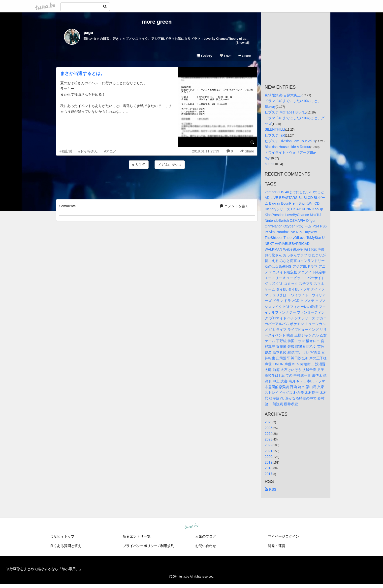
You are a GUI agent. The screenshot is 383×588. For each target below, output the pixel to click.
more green (157, 22)
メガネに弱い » (170, 165)
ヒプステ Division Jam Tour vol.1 (290, 141)
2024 (269, 434)
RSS (271, 489)
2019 (269, 462)
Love (225, 56)
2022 (269, 445)
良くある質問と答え (66, 546)
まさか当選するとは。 (83, 73)
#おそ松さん (88, 151)
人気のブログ (206, 536)
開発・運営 (277, 546)
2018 (269, 468)
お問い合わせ (206, 546)
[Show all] (243, 43)
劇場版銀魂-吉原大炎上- (283, 95)
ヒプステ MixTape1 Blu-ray (286, 112)
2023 (269, 439)
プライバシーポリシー (140, 546)
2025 (269, 428)
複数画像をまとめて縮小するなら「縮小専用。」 (44, 569)
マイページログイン (284, 536)
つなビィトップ (62, 536)
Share (244, 56)
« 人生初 (139, 165)
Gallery (204, 56)
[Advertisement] (157, 183)
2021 (269, 451)
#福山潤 (66, 151)
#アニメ (110, 151)
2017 (269, 474)
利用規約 (167, 546)
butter (269, 164)
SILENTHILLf (275, 129)
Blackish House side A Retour (287, 147)
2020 (269, 457)
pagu (88, 33)
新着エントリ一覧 (137, 536)
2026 (269, 422)
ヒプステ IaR (275, 135)
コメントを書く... (236, 206)
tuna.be (191, 526)
